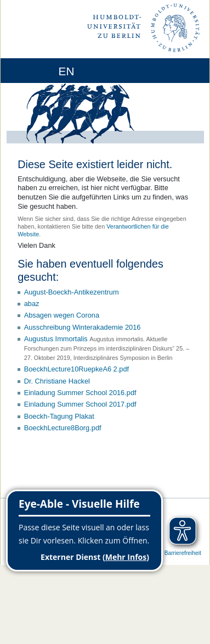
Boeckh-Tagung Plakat (59, 416)
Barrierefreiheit (183, 553)
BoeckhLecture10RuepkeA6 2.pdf (76, 369)
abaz (32, 304)
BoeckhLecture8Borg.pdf (63, 428)
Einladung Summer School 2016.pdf (80, 393)
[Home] (39, 71)
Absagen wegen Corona (62, 315)
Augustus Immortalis (56, 339)
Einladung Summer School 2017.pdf (80, 404)
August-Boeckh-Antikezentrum (72, 292)
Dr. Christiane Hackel (57, 381)
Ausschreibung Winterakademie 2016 (83, 327)
